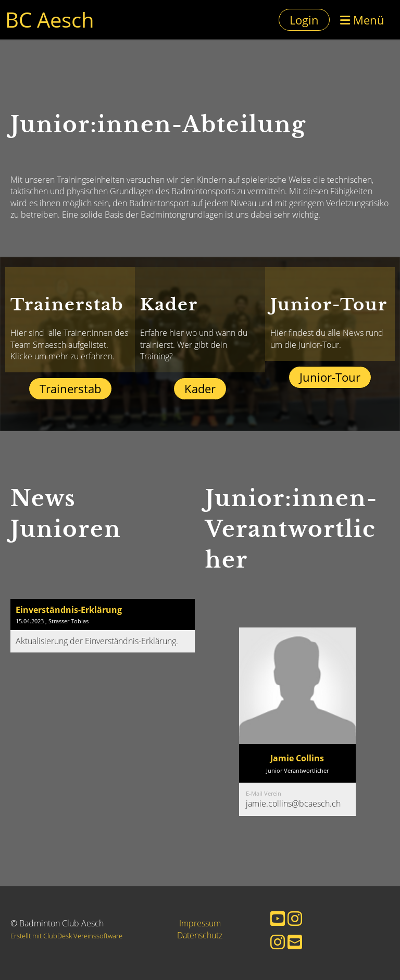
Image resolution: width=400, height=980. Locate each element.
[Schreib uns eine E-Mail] (295, 942)
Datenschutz (200, 935)
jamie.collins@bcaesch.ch (293, 803)
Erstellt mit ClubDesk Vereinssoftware (66, 936)
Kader (200, 388)
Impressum (200, 923)
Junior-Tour (330, 377)
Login (304, 20)
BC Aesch (50, 20)
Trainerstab (70, 388)
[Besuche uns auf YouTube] (278, 918)
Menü (362, 20)
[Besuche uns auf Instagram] (295, 918)
